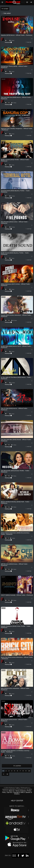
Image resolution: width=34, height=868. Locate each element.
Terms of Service (21, 791)
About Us (12, 791)
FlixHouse (8, 42)
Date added (6, 13)
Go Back (5, 9)
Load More (17, 766)
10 (29, 771)
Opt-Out (9, 792)
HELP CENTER (17, 801)
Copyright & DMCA (19, 792)
